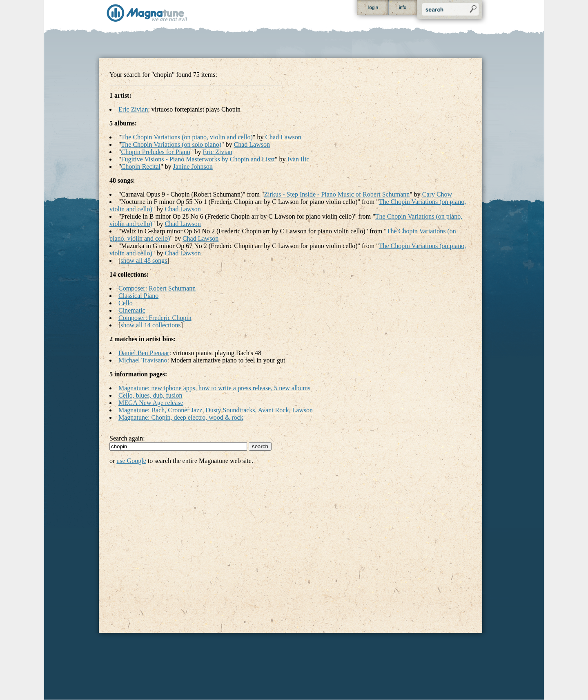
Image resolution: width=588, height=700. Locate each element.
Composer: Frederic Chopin (155, 318)
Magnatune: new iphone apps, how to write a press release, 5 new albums (214, 388)
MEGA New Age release (151, 403)
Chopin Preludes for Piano (156, 152)
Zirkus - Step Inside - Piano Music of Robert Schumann (337, 194)
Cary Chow (437, 194)
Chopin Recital (141, 167)
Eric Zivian (133, 109)
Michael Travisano (143, 360)
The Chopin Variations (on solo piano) (171, 144)
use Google (131, 461)
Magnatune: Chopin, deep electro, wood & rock (181, 417)
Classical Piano (138, 296)
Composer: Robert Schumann (157, 288)
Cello (126, 303)
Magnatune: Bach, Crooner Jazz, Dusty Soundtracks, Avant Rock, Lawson (216, 410)
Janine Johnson (193, 167)
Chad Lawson (283, 137)
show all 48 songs (144, 261)
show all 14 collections (150, 325)
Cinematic (132, 310)
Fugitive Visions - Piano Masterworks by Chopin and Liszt (198, 159)
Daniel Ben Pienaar (144, 353)
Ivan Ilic (298, 159)
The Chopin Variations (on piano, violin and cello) (187, 137)
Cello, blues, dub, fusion (150, 395)
